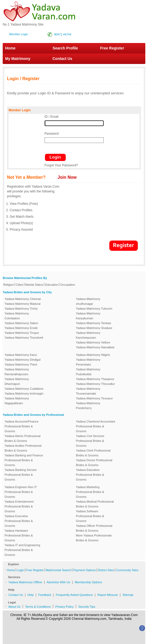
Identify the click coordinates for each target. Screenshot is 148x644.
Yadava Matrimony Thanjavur (95, 379)
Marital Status (34, 285)
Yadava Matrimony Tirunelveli (24, 338)
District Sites (106, 570)
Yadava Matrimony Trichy (21, 309)
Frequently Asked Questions (74, 595)
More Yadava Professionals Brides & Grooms (94, 538)
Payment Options (84, 570)
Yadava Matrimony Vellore (93, 342)
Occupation (68, 285)
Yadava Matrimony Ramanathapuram (17, 372)
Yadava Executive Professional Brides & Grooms (19, 521)
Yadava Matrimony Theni (21, 364)
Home (10, 48)
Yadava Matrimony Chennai (23, 299)
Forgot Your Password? (61, 165)
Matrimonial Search (58, 570)
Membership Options (88, 582)
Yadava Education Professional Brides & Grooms (90, 475)
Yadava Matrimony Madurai (23, 304)
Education (52, 285)
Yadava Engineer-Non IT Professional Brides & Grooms (21, 492)
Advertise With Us (58, 582)
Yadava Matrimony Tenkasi (94, 323)
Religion (9, 285)
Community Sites (127, 570)
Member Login (19, 34)
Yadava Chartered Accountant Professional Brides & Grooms (96, 426)
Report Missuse (107, 595)
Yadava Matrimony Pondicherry (88, 406)
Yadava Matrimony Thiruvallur (95, 384)
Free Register (112, 48)
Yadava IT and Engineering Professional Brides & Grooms (22, 550)
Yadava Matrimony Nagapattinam (17, 401)
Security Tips (87, 607)
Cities (20, 285)
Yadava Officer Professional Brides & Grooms (94, 528)
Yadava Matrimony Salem (21, 323)
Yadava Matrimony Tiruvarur (94, 398)
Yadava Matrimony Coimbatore (17, 316)
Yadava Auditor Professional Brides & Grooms (23, 448)
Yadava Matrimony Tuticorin (94, 309)
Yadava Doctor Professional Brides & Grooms (94, 463)
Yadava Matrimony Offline (25, 582)
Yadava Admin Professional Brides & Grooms (23, 438)
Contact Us (60, 59)
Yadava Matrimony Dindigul (23, 360)
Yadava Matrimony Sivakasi (94, 328)
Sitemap (128, 595)
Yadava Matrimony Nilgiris (93, 355)
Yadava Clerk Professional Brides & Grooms (93, 453)
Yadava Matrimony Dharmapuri (17, 381)
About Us (14, 607)
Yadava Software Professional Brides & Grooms (90, 516)
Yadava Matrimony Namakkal (95, 347)
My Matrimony (18, 59)
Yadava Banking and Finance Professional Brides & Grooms (24, 460)
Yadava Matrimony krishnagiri (24, 393)
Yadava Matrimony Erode (21, 328)
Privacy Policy (64, 607)
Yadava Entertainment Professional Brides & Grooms (19, 506)
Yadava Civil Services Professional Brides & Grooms (90, 441)
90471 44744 (63, 34)
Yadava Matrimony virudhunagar (88, 301)
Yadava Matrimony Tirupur (22, 333)
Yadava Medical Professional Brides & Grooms (95, 504)
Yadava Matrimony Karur (21, 355)
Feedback (45, 595)
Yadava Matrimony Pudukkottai (88, 372)
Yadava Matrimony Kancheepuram (88, 335)
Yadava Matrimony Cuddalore (24, 389)
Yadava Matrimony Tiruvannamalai (88, 391)
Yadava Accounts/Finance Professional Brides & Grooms (21, 426)
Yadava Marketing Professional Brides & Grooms (90, 492)
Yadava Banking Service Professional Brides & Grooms (21, 475)
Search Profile (65, 48)
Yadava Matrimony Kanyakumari (88, 316)
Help (31, 595)
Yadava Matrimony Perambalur (88, 362)
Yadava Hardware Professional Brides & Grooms (19, 535)
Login (20, 570)
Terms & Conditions (38, 607)
